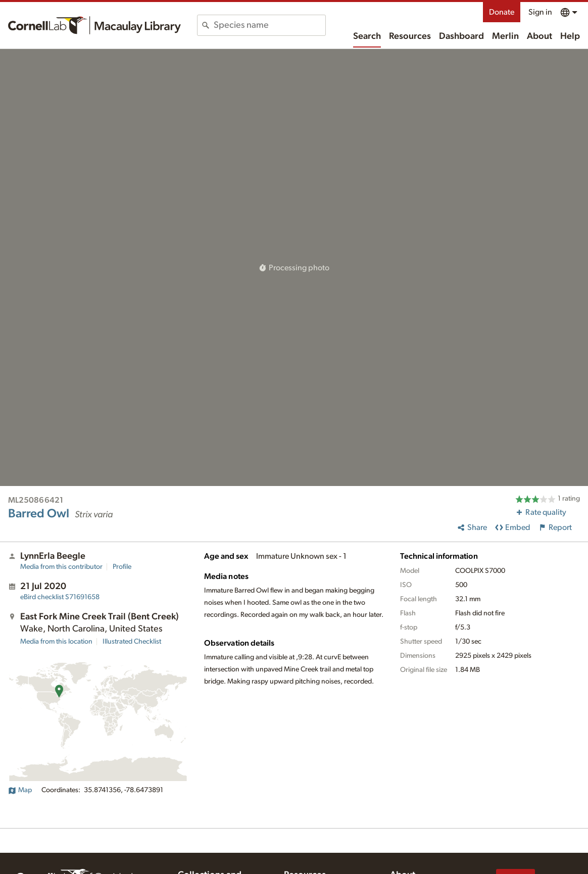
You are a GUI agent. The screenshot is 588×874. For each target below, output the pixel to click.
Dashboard (461, 36)
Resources (410, 36)
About (540, 36)
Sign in (540, 12)
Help (570, 36)
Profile (122, 567)
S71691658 (60, 597)
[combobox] (269, 25)
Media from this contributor (61, 567)
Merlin (505, 36)
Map (20, 790)
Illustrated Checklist (132, 642)
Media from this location (56, 642)
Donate (502, 12)
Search (367, 36)
